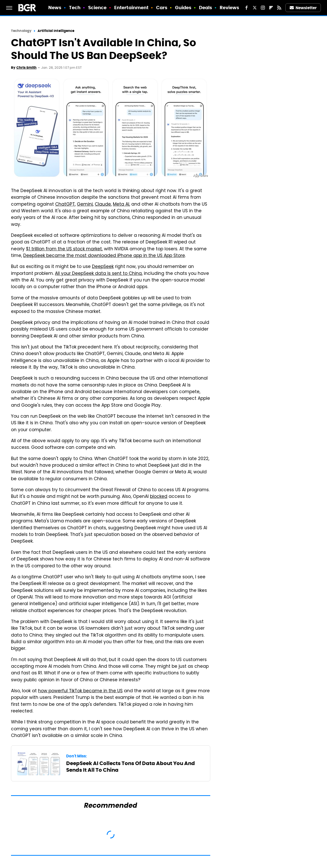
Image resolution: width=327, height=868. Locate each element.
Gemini (85, 205)
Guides (183, 8)
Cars (162, 8)
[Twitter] (255, 8)
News (55, 8)
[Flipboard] (271, 8)
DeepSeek (103, 267)
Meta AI (121, 205)
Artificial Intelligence (56, 31)
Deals (206, 8)
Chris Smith (26, 68)
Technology (21, 31)
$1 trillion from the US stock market (64, 249)
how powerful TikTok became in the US (80, 691)
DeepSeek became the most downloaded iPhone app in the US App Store (104, 256)
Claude (103, 205)
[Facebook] (247, 8)
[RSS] (279, 8)
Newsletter (303, 8)
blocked (159, 497)
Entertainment (131, 8)
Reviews (230, 8)
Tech (75, 8)
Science (97, 8)
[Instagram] (263, 8)
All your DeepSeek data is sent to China (98, 274)
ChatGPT (65, 205)
